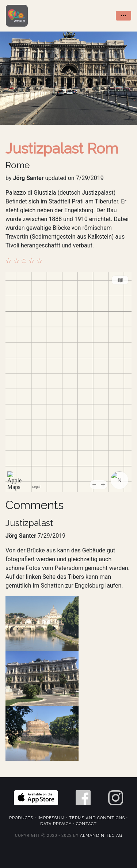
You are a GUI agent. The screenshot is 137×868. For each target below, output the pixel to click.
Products (21, 818)
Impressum (51, 818)
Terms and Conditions (97, 818)
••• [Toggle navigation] (123, 16)
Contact (86, 824)
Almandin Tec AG (101, 836)
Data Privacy (56, 824)
